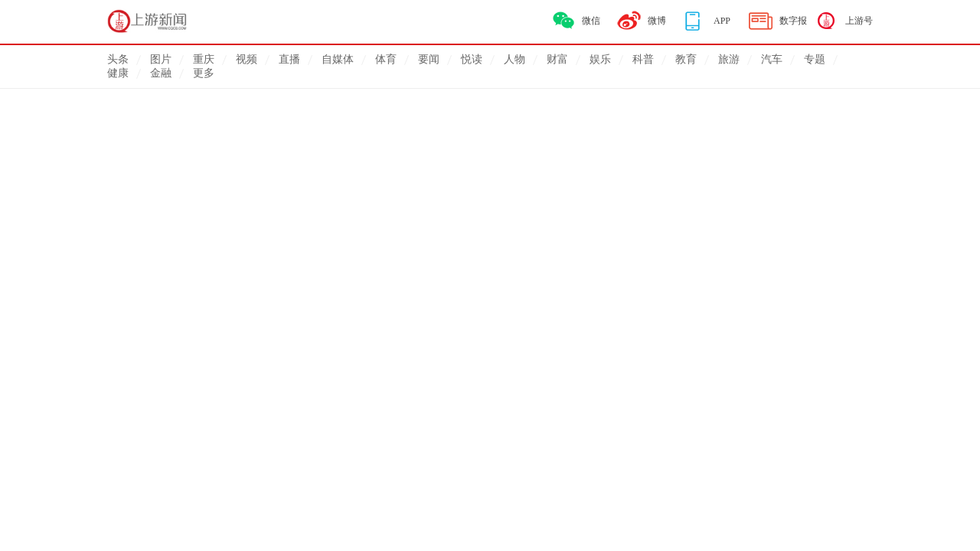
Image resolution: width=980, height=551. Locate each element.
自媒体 (338, 59)
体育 (386, 59)
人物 (514, 59)
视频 (247, 59)
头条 (118, 59)
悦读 (472, 59)
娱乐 (600, 59)
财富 (557, 59)
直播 (289, 59)
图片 (161, 59)
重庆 (204, 59)
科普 (643, 59)
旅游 (729, 59)
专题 (815, 59)
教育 (686, 59)
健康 (118, 73)
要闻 (429, 59)
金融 (161, 73)
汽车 (772, 59)
